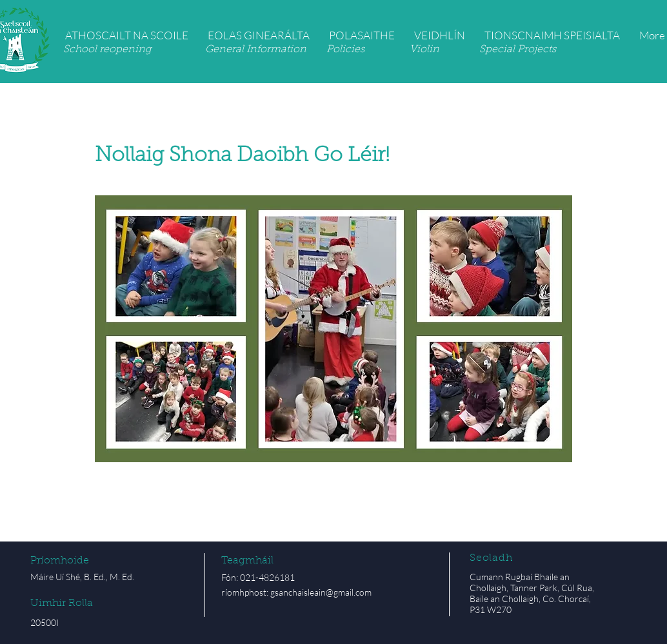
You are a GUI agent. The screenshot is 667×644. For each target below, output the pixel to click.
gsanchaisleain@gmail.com (321, 592)
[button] (127, 35)
